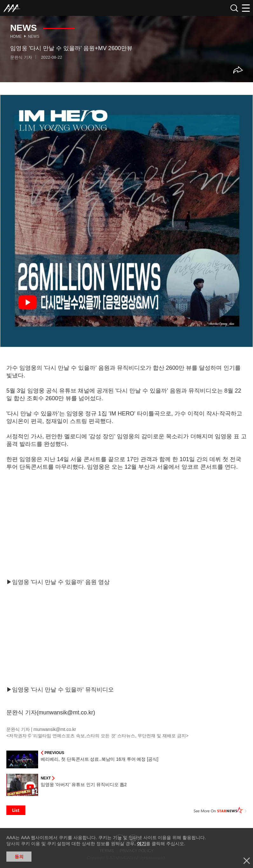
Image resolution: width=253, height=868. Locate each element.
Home (16, 36)
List (16, 810)
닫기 (247, 861)
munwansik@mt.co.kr (55, 729)
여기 (141, 844)
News (34, 36)
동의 (19, 857)
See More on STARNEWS (220, 810)
